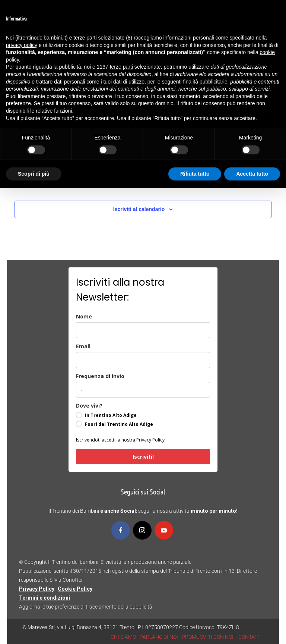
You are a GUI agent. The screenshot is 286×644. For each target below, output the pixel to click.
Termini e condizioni (45, 598)
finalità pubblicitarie (205, 82)
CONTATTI (250, 637)
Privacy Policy (150, 440)
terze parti (121, 67)
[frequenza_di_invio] (143, 390)
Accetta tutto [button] (252, 174)
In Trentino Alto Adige (111, 415)
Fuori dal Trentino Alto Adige (119, 424)
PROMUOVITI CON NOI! (208, 637)
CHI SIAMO (123, 637)
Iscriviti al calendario (139, 209)
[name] (143, 330)
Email (83, 346)
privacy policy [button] (22, 45)
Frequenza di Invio (100, 376)
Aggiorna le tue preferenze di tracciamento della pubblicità (86, 607)
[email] (143, 360)
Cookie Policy (75, 589)
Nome (84, 316)
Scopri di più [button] (34, 174)
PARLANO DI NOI (159, 637)
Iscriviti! (143, 457)
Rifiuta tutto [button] (195, 174)
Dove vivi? (89, 406)
